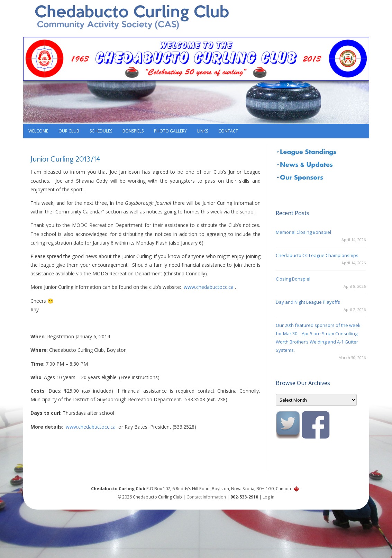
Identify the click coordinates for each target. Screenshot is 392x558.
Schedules (101, 131)
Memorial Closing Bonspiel (303, 232)
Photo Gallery (170, 131)
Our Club (69, 131)
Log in (268, 497)
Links (203, 131)
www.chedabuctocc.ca (209, 287)
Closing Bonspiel (293, 279)
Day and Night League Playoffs (308, 302)
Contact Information (206, 497)
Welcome (38, 131)
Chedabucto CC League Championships (317, 255)
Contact (228, 131)
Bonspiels (133, 131)
